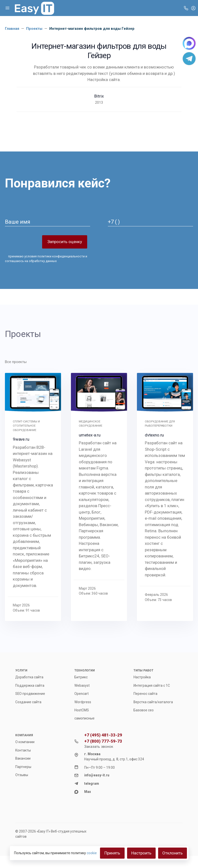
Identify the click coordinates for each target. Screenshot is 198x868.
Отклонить (173, 853)
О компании (25, 742)
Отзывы (22, 775)
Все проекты (16, 362)
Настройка (142, 677)
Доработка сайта (29, 677)
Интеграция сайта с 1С (152, 685)
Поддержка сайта (30, 685)
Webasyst (82, 685)
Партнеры (23, 767)
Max (88, 792)
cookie (92, 853)
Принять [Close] (112, 853)
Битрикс (81, 677)
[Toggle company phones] (186, 8)
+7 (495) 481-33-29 (103, 735)
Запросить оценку (65, 242)
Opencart (82, 694)
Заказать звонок (99, 747)
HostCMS (82, 710)
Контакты (23, 750)
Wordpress (83, 702)
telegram (92, 784)
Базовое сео (144, 710)
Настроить (141, 853)
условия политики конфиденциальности (55, 256)
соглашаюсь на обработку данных (31, 261)
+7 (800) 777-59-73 (103, 741)
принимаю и (46, 259)
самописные (84, 718)
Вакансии (23, 758)
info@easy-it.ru (97, 775)
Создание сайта (28, 702)
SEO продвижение (30, 694)
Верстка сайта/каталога (153, 702)
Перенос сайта (145, 694)
